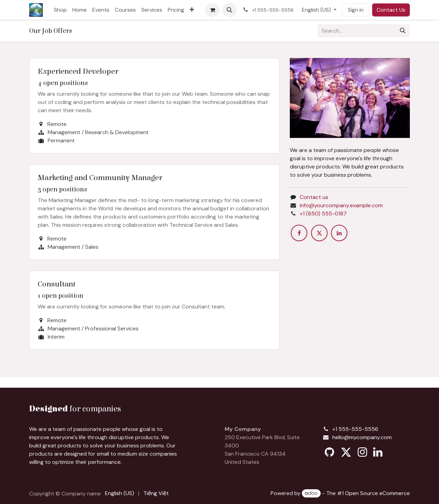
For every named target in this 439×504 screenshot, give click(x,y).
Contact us (314, 197)
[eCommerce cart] (212, 10)
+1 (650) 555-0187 (323, 214)
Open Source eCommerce (377, 493)
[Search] (403, 31)
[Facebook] (299, 233)
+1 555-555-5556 (355, 429)
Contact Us (391, 10)
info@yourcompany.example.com (341, 205)
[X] (319, 233)
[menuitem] (60, 10)
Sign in (356, 10)
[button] (229, 10)
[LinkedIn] (339, 233)
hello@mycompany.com (362, 437)
